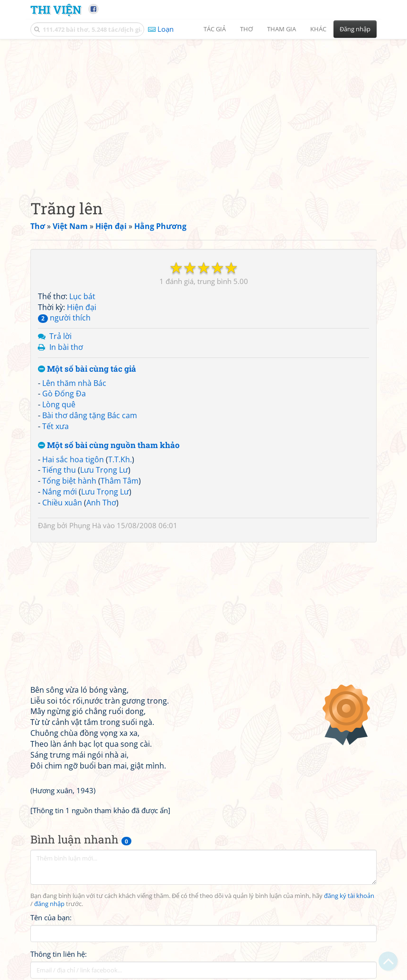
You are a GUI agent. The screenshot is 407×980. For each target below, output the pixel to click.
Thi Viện (56, 9)
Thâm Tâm (120, 481)
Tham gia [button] (282, 29)
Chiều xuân (62, 503)
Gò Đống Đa (64, 394)
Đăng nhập (355, 29)
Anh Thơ (101, 503)
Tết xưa (55, 426)
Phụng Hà (85, 525)
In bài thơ (66, 347)
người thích (64, 318)
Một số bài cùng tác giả (87, 369)
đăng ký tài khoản (349, 896)
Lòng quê (59, 404)
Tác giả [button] (215, 29)
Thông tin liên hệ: (59, 954)
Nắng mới (60, 492)
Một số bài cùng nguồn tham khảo (109, 445)
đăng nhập (49, 904)
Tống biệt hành (69, 481)
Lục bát (82, 296)
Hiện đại (82, 307)
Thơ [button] (246, 29)
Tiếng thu (59, 470)
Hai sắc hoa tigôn (73, 459)
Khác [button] (318, 29)
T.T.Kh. (120, 459)
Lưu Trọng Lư (104, 470)
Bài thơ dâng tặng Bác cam (90, 415)
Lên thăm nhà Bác (74, 383)
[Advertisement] (203, 111)
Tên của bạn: (51, 917)
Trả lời (60, 336)
